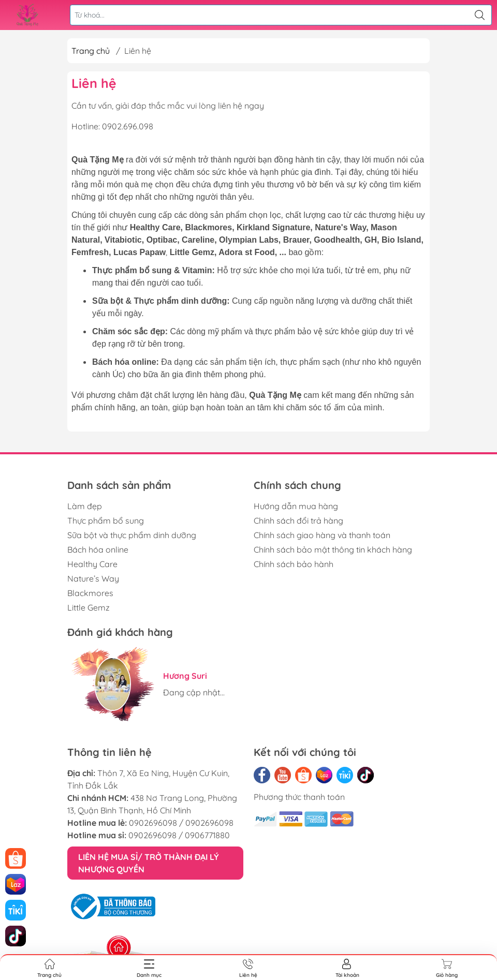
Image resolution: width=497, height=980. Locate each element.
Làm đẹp (85, 506)
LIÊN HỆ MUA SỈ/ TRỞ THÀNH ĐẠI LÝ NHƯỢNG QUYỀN (149, 863)
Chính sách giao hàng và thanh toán (322, 535)
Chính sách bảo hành (294, 564)
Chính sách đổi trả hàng (298, 521)
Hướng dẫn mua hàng (296, 506)
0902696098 (153, 823)
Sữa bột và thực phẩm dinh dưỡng (132, 535)
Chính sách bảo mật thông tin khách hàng (333, 550)
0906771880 (207, 835)
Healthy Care (92, 564)
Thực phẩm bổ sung (106, 521)
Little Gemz (89, 607)
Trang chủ (91, 51)
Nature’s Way (93, 578)
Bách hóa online (98, 550)
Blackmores (90, 593)
